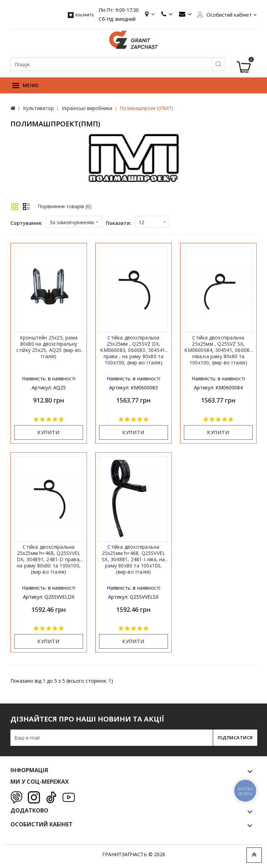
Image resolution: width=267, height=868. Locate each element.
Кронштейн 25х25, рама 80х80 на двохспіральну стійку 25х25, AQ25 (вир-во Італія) (49, 347)
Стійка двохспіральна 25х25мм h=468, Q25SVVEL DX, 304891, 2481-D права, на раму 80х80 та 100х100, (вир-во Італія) (49, 559)
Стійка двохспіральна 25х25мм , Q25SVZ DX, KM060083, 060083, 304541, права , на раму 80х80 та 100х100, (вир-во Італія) (133, 350)
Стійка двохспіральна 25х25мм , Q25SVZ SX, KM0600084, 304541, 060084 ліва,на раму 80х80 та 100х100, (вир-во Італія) (218, 350)
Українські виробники (87, 108)
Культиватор (38, 108)
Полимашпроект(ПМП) (146, 108)
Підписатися (233, 738)
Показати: (119, 223)
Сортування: (26, 223)
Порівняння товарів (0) (64, 206)
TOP (254, 855)
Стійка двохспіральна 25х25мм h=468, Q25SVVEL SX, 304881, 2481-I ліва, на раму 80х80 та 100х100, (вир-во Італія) (134, 559)
